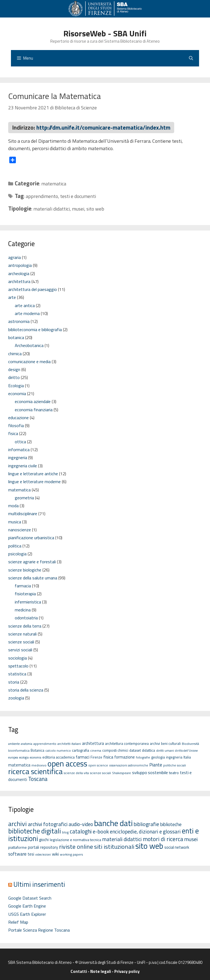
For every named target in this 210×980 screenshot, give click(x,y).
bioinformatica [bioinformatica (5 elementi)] (19, 750)
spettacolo (18, 666)
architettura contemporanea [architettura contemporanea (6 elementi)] (127, 743)
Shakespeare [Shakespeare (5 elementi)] (122, 773)
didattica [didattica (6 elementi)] (148, 750)
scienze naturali (22, 634)
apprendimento (42, 196)
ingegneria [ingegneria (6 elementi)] (174, 757)
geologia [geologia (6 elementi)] (158, 757)
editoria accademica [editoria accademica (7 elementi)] (59, 757)
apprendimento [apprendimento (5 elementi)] (45, 744)
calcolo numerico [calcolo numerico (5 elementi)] (58, 750)
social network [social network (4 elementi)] (177, 847)
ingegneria (18, 457)
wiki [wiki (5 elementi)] (55, 854)
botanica (16, 337)
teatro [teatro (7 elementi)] (174, 773)
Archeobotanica (29, 345)
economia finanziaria (34, 410)
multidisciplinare (23, 514)
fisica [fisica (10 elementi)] (108, 757)
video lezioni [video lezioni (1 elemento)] (43, 854)
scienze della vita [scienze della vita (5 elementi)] (76, 773)
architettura (19, 281)
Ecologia (16, 386)
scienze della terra (25, 626)
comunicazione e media (29, 361)
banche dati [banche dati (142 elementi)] (113, 823)
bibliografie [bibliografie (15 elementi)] (146, 824)
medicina (23, 610)
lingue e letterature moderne (34, 482)
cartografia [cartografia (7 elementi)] (81, 750)
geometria (24, 498)
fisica (13, 433)
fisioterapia (25, 594)
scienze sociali (21, 642)
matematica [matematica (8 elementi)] (19, 765)
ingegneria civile (23, 466)
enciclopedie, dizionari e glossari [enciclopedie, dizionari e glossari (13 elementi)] (145, 831)
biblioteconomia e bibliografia (35, 329)
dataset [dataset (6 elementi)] (135, 750)
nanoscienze (20, 530)
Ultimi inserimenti (39, 884)
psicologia (17, 554)
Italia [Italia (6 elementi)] (187, 757)
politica (15, 546)
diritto (14, 377)
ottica (20, 442)
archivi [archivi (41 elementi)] (17, 824)
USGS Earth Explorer (27, 914)
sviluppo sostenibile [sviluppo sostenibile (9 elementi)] (150, 772)
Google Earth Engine (27, 906)
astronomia (19, 321)
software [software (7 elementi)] (17, 854)
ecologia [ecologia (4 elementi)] (24, 757)
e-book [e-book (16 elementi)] (101, 831)
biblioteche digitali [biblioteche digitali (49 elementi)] (35, 831)
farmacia (23, 586)
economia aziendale (33, 401)
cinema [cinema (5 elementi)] (96, 750)
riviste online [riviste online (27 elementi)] (76, 847)
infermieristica (28, 602)
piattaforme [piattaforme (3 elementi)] (17, 847)
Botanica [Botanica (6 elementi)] (37, 750)
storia (14, 682)
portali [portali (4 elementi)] (33, 847)
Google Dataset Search (30, 898)
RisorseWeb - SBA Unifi (105, 33)
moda (13, 506)
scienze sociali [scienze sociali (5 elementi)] (100, 773)
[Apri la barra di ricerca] (191, 58)
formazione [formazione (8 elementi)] (125, 757)
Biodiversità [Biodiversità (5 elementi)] (190, 744)
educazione (18, 418)
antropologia (20, 265)
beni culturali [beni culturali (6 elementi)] (171, 743)
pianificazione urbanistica (31, 538)
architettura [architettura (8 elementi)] (93, 743)
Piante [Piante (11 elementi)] (156, 765)
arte (12, 297)
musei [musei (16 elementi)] (191, 839)
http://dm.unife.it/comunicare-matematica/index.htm (103, 127)
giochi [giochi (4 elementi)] (44, 840)
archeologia (19, 273)
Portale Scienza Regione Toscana (39, 930)
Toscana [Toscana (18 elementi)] (38, 779)
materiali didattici (52, 209)
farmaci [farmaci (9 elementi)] (83, 757)
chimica (15, 354)
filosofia (16, 425)
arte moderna (27, 313)
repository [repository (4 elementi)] (49, 847)
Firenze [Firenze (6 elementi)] (96, 757)
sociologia (17, 658)
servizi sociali (20, 650)
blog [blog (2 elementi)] (65, 832)
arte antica (25, 305)
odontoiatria (26, 618)
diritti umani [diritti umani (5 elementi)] (165, 750)
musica (15, 522)
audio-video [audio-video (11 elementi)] (81, 824)
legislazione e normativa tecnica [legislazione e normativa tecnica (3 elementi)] (75, 840)
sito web (95, 209)
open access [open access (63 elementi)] (67, 763)
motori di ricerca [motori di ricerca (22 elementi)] (163, 839)
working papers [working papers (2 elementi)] (72, 854)
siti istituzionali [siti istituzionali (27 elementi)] (114, 847)
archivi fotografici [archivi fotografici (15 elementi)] (48, 824)
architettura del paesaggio (33, 289)
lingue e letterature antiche (33, 474)
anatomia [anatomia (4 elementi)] (27, 744)
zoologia (16, 698)
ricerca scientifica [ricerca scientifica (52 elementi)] (35, 771)
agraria (14, 257)
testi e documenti (78, 196)
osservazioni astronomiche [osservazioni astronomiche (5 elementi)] (129, 765)
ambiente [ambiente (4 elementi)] (14, 744)
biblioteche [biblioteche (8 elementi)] (171, 824)
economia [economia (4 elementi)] (36, 757)
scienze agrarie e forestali (32, 562)
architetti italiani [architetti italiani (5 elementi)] (69, 744)
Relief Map (18, 922)
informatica (19, 450)
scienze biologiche (25, 570)
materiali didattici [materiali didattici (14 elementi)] (122, 839)
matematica (54, 184)
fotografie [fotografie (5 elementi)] (143, 757)
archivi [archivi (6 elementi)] (155, 743)
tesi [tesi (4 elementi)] (31, 854)
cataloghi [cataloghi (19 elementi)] (81, 831)
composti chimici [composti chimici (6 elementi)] (115, 750)
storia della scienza (26, 690)
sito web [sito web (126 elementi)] (149, 846)
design (14, 369)
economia (17, 393)
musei (78, 209)
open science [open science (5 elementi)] (98, 765)
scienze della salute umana (33, 578)
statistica (17, 674)
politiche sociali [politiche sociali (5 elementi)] (175, 765)
